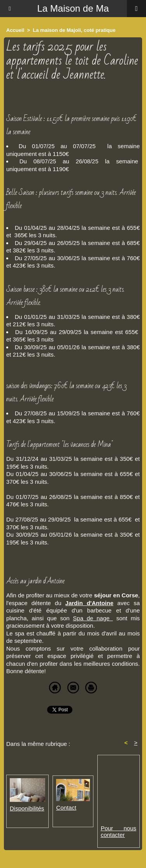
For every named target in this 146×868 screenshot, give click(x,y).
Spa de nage (93, 618)
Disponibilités (27, 808)
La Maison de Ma (73, 8)
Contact (66, 808)
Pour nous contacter (119, 831)
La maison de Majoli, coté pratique (74, 30)
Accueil (15, 30)
